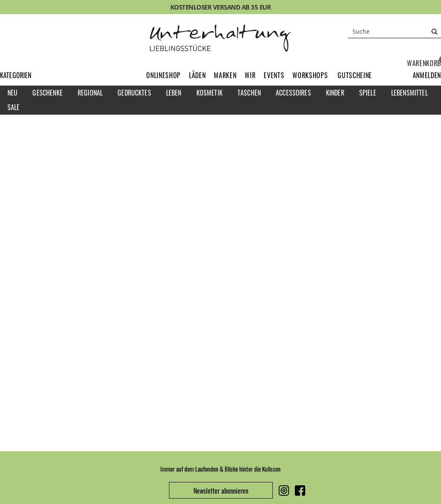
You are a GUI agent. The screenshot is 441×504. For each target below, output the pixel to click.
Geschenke (47, 93)
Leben (174, 93)
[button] (427, 75)
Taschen (249, 93)
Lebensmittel (409, 93)
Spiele (368, 93)
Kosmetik (209, 93)
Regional (90, 93)
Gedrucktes (134, 93)
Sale (14, 107)
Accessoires (293, 93)
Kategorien (16, 75)
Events (274, 75)
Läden (197, 75)
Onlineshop (163, 75)
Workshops (310, 75)
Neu (12, 93)
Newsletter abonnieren (221, 491)
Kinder (335, 93)
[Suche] (394, 31)
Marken (225, 75)
